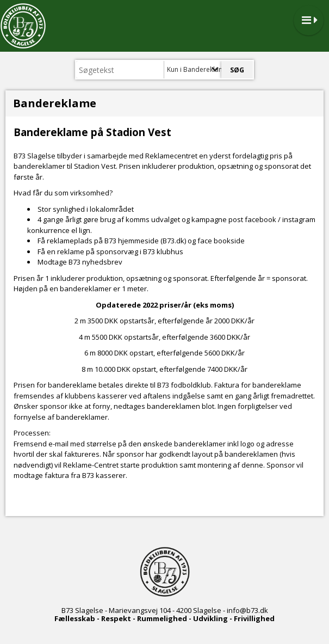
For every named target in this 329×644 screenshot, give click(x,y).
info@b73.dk (247, 610)
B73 (67, 610)
